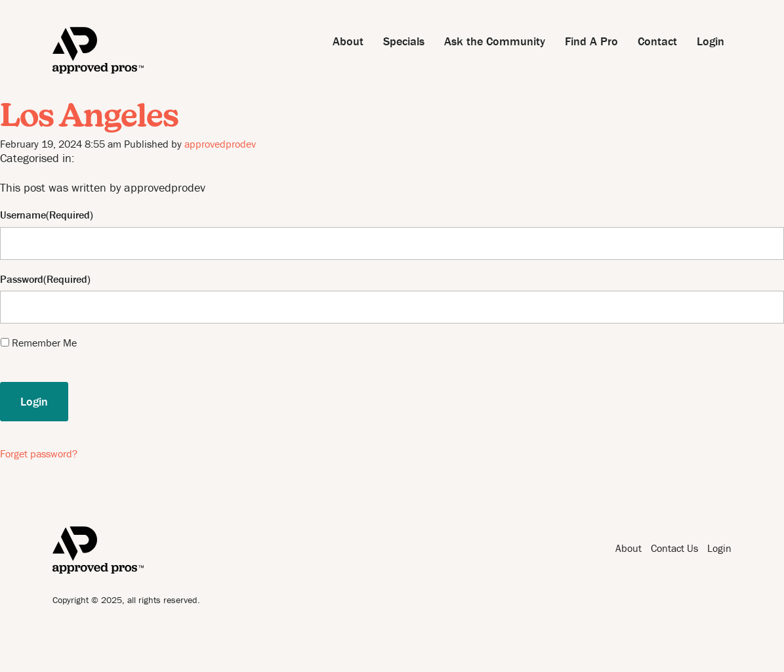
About (348, 41)
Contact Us (674, 548)
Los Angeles (89, 118)
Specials (404, 41)
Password (22, 279)
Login (711, 41)
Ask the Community (495, 41)
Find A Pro (591, 41)
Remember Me (44, 343)
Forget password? (39, 453)
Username (23, 215)
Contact (657, 41)
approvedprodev (220, 144)
